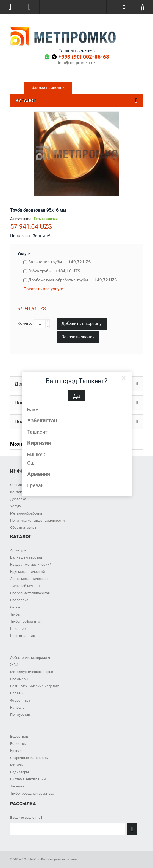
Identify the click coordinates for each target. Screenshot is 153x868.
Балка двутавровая (26, 557)
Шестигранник (23, 636)
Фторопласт (20, 700)
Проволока (19, 600)
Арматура (18, 550)
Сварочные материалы (29, 758)
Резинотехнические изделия (35, 686)
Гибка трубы (54, 271)
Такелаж (17, 786)
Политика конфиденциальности (37, 520)
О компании (20, 485)
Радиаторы (20, 772)
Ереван (35, 485)
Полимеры (19, 679)
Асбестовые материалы (30, 658)
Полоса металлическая (30, 593)
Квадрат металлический (31, 564)
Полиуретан (20, 715)
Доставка (18, 499)
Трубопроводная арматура (32, 793)
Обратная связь (23, 528)
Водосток (18, 744)
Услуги (24, 254)
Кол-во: (25, 323)
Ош (31, 463)
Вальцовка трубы (59, 262)
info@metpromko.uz (77, 63)
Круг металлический (28, 572)
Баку (33, 409)
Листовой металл (25, 586)
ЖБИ (14, 665)
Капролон (18, 707)
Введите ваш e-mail (26, 817)
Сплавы (17, 693)
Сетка (15, 607)
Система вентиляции (28, 779)
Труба (15, 614)
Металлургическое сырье (32, 672)
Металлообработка (26, 513)
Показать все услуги (43, 289)
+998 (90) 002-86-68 (84, 57)
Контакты (18, 492)
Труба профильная (26, 621)
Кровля (16, 751)
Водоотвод (19, 736)
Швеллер (18, 629)
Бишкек (36, 454)
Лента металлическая (29, 579)
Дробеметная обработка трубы (73, 280)
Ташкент (37, 432)
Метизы (17, 765)
